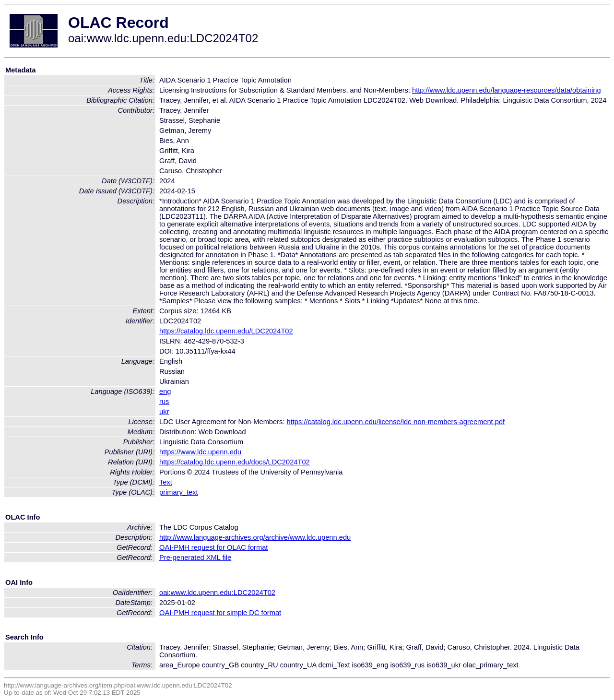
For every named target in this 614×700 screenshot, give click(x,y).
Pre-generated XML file (195, 558)
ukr (164, 412)
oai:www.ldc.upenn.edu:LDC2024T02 (217, 593)
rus (164, 402)
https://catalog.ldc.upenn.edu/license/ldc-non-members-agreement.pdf (396, 422)
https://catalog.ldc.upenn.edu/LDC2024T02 (226, 331)
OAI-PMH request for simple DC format (220, 613)
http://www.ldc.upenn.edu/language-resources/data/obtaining (507, 90)
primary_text (179, 492)
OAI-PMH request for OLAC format (213, 547)
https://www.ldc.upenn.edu (200, 452)
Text (166, 482)
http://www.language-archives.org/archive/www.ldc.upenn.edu (255, 537)
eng (165, 392)
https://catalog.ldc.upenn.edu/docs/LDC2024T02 (235, 462)
